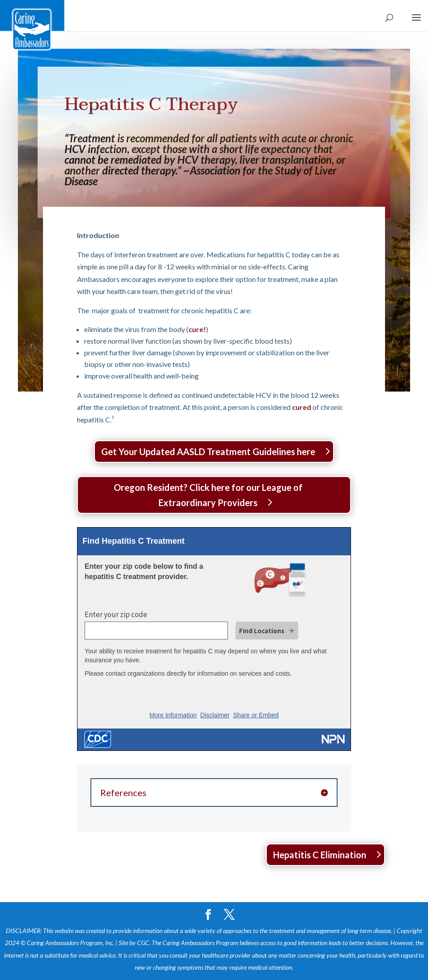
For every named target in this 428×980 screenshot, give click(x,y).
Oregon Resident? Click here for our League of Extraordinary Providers (208, 495)
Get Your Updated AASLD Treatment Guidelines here (208, 452)
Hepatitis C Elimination (320, 855)
